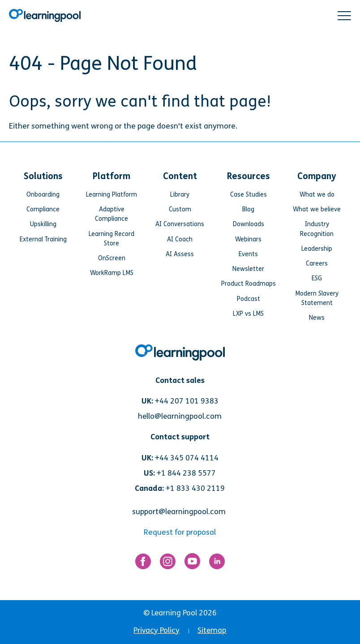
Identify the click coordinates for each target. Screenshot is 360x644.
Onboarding (43, 195)
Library (180, 195)
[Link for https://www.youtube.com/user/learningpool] (192, 563)
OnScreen (112, 258)
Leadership (317, 249)
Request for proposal (180, 532)
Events (248, 254)
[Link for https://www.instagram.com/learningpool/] (168, 563)
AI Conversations (180, 224)
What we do (317, 195)
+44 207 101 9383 (187, 401)
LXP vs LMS (248, 314)
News (317, 318)
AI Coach (180, 239)
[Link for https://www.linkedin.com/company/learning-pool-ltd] (217, 563)
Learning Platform (111, 195)
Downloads (249, 224)
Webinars (248, 239)
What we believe (317, 209)
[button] (344, 16)
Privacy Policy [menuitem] (156, 630)
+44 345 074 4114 (187, 458)
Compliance (43, 209)
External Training (43, 239)
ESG (317, 278)
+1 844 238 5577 (186, 473)
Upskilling (43, 224)
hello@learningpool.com (180, 416)
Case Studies (249, 195)
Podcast (249, 299)
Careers (317, 264)
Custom (180, 209)
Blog (248, 209)
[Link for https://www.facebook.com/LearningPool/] (143, 563)
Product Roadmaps (249, 284)
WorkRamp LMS (112, 273)
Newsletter (248, 269)
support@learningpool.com (179, 512)
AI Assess (180, 254)
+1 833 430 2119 (195, 488)
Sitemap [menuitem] (212, 630)
